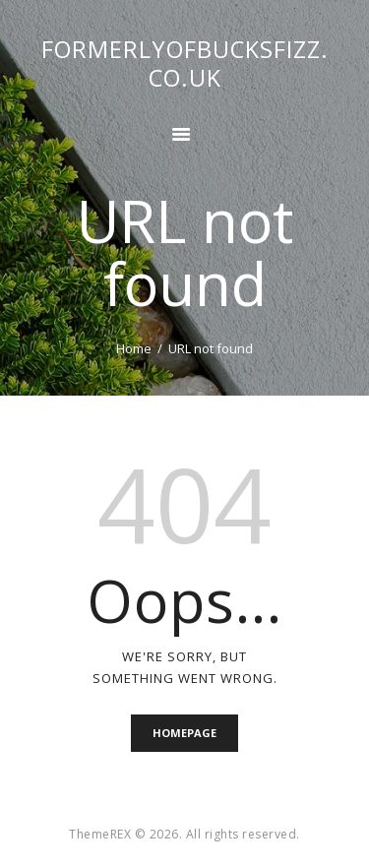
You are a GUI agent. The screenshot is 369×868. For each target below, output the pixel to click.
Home (134, 349)
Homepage (184, 733)
